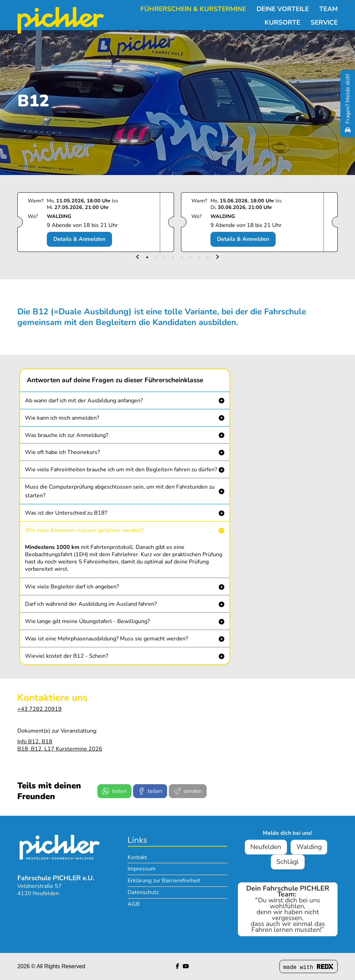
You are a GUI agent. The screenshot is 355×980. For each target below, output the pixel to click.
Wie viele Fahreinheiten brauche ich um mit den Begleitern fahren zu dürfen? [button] (121, 470)
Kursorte (282, 22)
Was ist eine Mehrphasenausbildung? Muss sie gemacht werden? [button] (106, 639)
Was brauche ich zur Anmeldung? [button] (67, 435)
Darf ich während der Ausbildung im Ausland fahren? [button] (91, 604)
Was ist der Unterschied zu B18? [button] (66, 513)
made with (309, 967)
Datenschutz (143, 892)
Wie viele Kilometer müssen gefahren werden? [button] (84, 530)
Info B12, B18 (35, 742)
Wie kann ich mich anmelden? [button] (62, 418)
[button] (138, 257)
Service (324, 22)
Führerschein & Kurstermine (193, 8)
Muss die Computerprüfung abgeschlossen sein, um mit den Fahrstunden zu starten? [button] (120, 491)
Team (328, 8)
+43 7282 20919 (40, 709)
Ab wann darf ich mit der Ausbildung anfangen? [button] (84, 401)
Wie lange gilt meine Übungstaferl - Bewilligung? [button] (87, 621)
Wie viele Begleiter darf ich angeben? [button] (72, 587)
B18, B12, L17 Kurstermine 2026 (60, 749)
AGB (134, 904)
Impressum (142, 869)
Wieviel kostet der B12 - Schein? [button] (67, 656)
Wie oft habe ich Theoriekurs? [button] (62, 452)
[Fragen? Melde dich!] (348, 103)
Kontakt (137, 857)
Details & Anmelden (79, 239)
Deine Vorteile (283, 8)
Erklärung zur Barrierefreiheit (164, 881)
